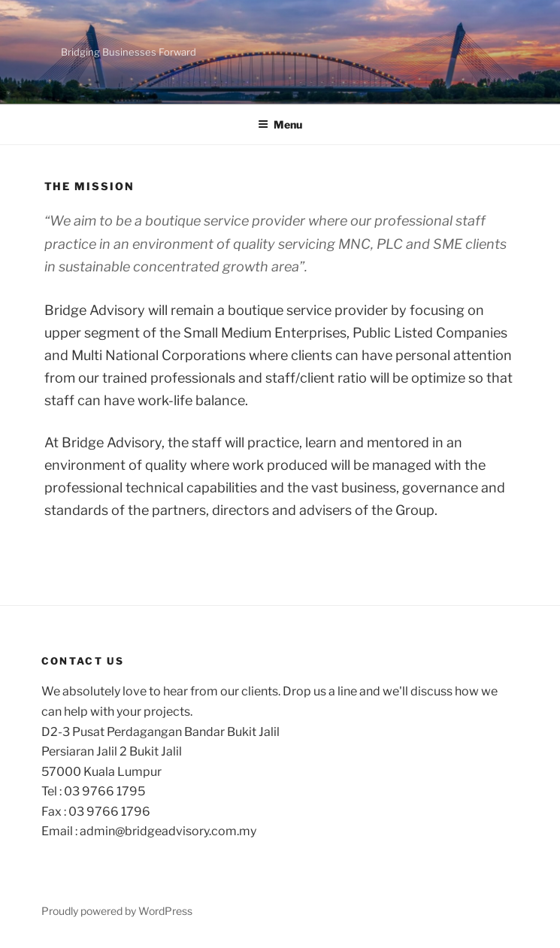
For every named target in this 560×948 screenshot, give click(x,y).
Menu (280, 124)
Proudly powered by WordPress (117, 911)
